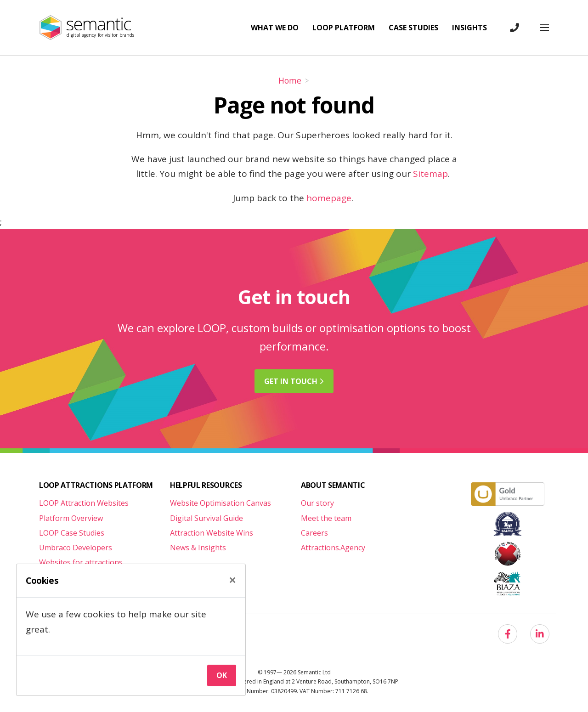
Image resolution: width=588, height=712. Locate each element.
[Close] (232, 580)
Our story (317, 503)
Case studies (413, 28)
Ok (222, 675)
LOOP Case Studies (72, 533)
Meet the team (326, 518)
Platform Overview (71, 518)
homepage (329, 198)
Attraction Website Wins (212, 533)
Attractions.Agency (333, 548)
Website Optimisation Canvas (220, 503)
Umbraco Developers (76, 548)
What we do (275, 28)
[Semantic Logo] (84, 28)
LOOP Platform (344, 28)
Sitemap (430, 174)
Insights (469, 28)
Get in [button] (294, 381)
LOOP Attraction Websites (84, 503)
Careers (314, 533)
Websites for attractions (81, 562)
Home (290, 80)
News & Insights (198, 548)
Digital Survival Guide (206, 518)
